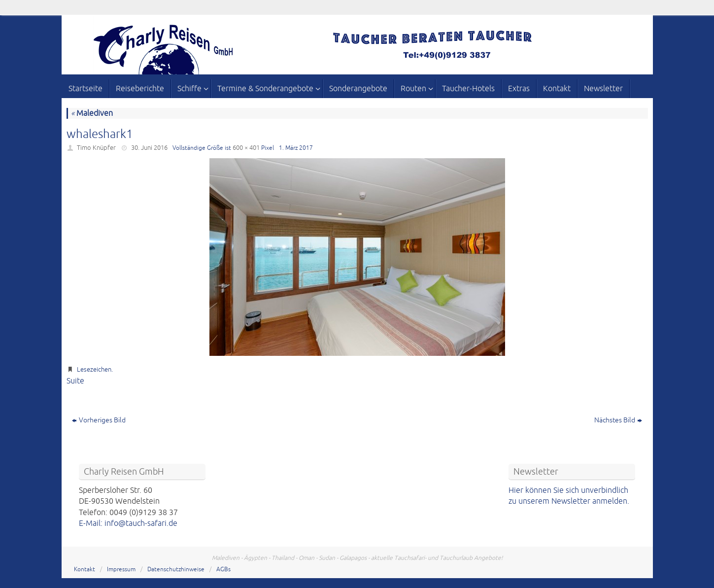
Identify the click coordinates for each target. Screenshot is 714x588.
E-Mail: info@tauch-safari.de (128, 523)
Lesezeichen (94, 370)
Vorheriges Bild (99, 420)
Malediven (92, 113)
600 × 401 (246, 148)
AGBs (223, 570)
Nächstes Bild (618, 420)
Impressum (121, 570)
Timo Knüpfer (96, 148)
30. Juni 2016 (149, 148)
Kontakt (85, 570)
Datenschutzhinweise (176, 570)
